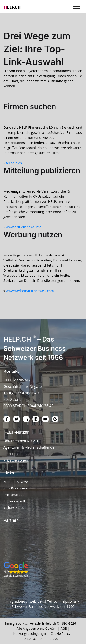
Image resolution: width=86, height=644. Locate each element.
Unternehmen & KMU (21, 441)
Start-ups (11, 454)
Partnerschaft (14, 501)
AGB (64, 628)
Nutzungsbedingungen (30, 633)
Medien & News (16, 482)
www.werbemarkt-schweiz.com (30, 291)
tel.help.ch (14, 163)
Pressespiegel (14, 495)
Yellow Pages (14, 507)
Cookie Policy (61, 633)
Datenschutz (33, 639)
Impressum (54, 639)
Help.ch (50, 623)
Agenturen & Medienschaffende (29, 447)
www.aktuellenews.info (24, 227)
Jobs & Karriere (15, 488)
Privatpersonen (16, 460)
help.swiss (68, 601)
